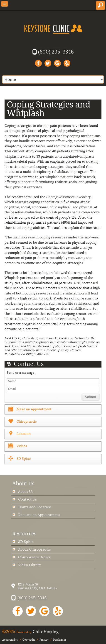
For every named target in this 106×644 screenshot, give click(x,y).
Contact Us (27, 499)
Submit (91, 397)
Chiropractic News (34, 557)
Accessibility (10, 640)
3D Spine (26, 542)
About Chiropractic (35, 549)
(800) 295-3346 (56, 52)
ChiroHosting (46, 632)
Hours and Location (35, 507)
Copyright (29, 640)
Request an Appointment (39, 515)
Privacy (44, 640)
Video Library (30, 565)
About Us (26, 492)
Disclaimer (60, 640)
